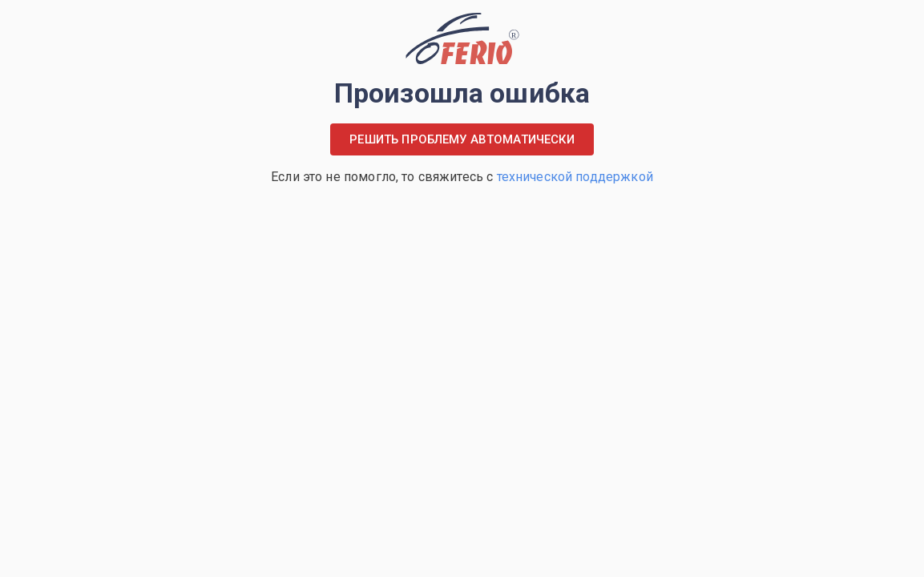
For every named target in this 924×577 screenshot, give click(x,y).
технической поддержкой (575, 177)
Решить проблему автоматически (462, 139)
